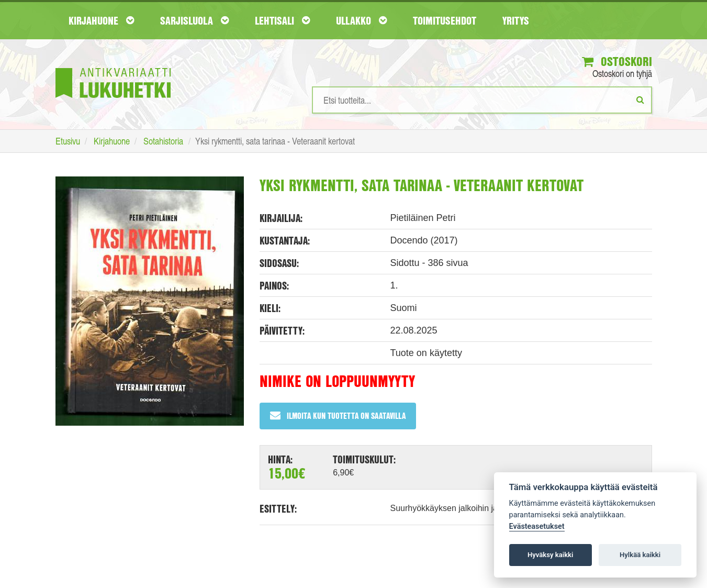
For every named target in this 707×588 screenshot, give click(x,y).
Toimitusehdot (445, 20)
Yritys (516, 20)
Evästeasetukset (537, 526)
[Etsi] (640, 99)
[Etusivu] (113, 67)
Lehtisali (282, 20)
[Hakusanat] (482, 100)
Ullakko (361, 20)
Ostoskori (617, 61)
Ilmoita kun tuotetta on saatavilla (338, 415)
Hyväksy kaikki (550, 555)
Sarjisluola (194, 20)
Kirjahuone (101, 20)
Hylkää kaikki (640, 555)
